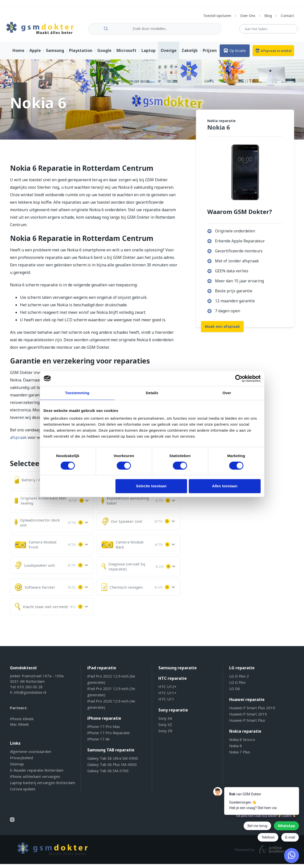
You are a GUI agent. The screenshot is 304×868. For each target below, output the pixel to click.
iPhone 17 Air (99, 743)
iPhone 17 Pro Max (104, 730)
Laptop (149, 54)
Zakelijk (190, 54)
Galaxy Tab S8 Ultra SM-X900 (113, 762)
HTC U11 (166, 703)
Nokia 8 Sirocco (242, 743)
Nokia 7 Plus (240, 756)
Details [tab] (152, 393)
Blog (268, 16)
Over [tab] (227, 393)
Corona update (23, 793)
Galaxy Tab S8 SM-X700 (108, 775)
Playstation (81, 54)
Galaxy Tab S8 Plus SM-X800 (112, 768)
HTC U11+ (167, 697)
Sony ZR (165, 735)
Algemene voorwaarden (31, 755)
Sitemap (17, 768)
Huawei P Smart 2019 (248, 718)
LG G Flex (237, 686)
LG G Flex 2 (239, 680)
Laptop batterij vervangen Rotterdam (43, 787)
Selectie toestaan (151, 486)
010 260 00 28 (30, 691)
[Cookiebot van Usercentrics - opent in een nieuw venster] (239, 378)
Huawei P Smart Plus (247, 724)
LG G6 (235, 693)
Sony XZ (165, 728)
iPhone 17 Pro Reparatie (108, 737)
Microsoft (126, 54)
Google (104, 54)
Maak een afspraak (222, 330)
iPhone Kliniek (22, 723)
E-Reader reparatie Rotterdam (37, 774)
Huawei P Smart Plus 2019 (252, 712)
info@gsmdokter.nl (30, 696)
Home (18, 54)
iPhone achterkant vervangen (35, 780)
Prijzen (210, 54)
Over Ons (248, 16)
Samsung (55, 54)
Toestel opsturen (217, 16)
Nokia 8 (236, 750)
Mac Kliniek (19, 728)
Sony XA (165, 722)
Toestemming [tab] (77, 393)
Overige (169, 54)
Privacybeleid (21, 762)
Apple (35, 54)
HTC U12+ (167, 691)
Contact (287, 16)
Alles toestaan (225, 486)
